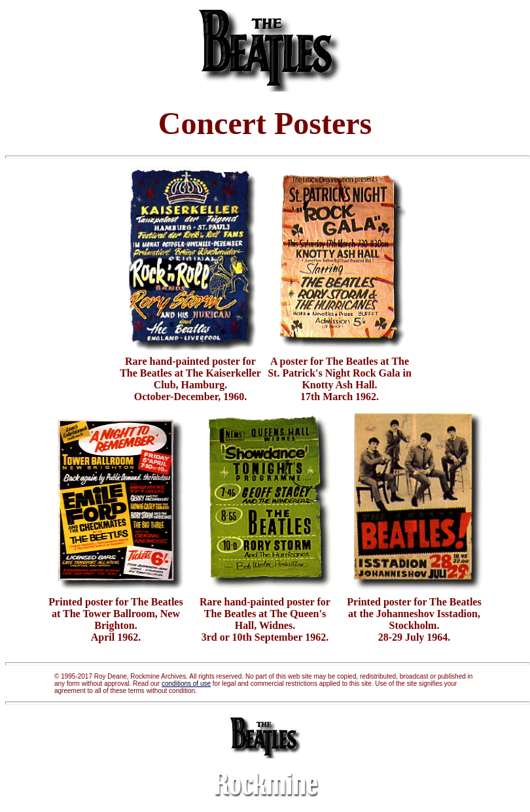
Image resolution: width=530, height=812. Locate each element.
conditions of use (186, 684)
